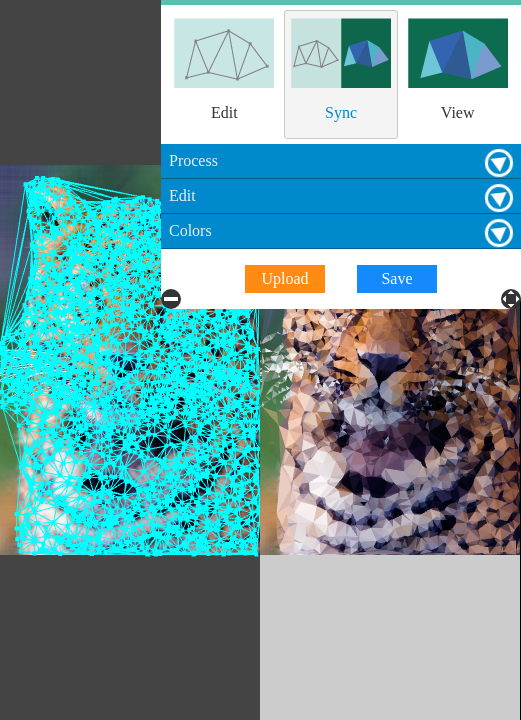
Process (505, 17)
